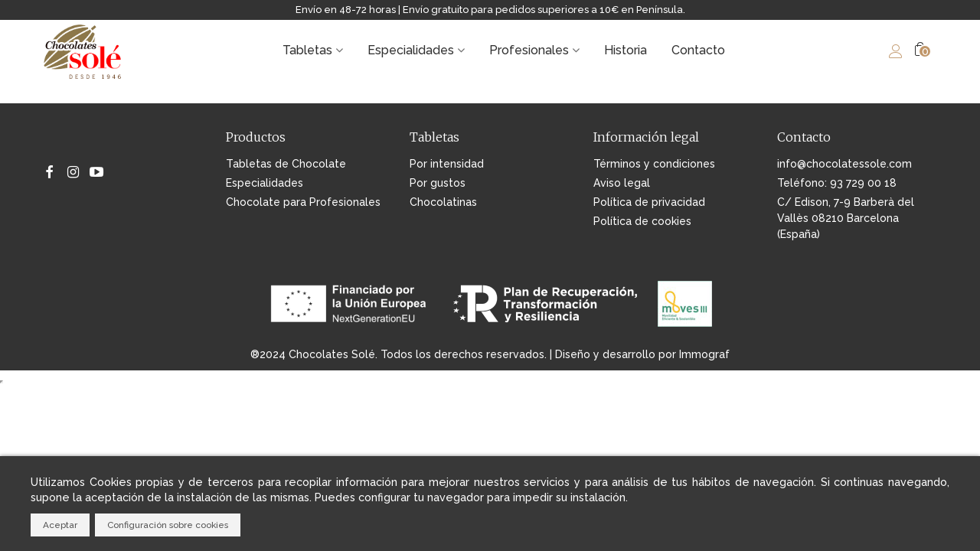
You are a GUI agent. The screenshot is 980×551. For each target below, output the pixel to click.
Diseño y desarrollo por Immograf (642, 354)
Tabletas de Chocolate (286, 164)
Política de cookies (642, 221)
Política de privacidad (649, 202)
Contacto (698, 50)
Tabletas (307, 50)
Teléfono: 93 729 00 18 (837, 183)
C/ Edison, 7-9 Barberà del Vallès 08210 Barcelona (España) (846, 218)
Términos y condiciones (654, 164)
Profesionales (529, 50)
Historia (626, 50)
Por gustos (438, 183)
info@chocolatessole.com (844, 164)
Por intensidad (447, 164)
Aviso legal (622, 183)
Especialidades (411, 50)
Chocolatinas (443, 202)
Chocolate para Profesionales (303, 202)
